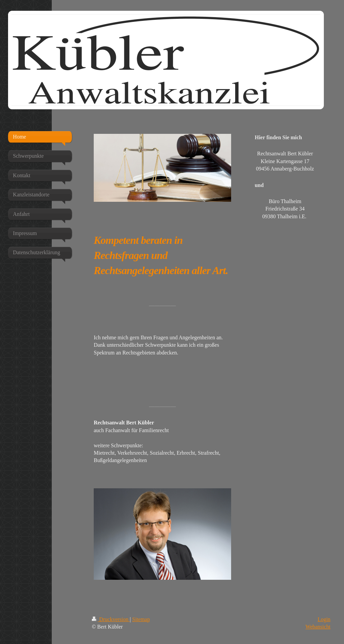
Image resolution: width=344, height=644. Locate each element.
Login (324, 619)
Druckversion (111, 619)
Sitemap (141, 619)
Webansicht (318, 627)
